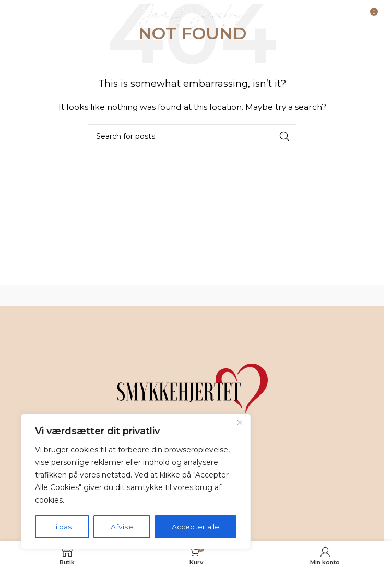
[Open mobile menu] (34, 16)
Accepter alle (195, 527)
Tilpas (62, 527)
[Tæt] (240, 423)
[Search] (192, 136)
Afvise (122, 527)
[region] (136, 482)
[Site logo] (192, 15)
